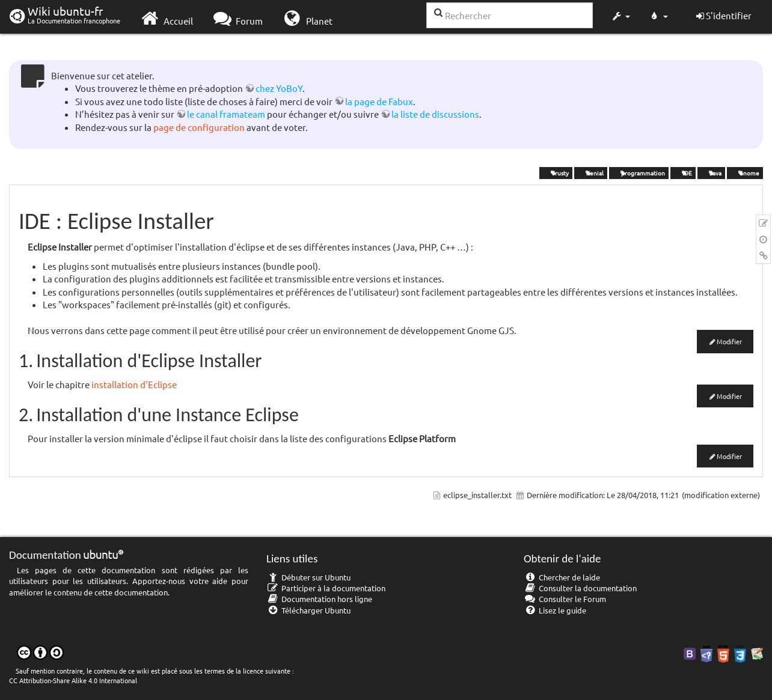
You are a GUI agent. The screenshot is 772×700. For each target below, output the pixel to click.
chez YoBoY (279, 88)
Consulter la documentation (580, 588)
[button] (620, 17)
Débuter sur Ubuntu (308, 577)
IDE (683, 173)
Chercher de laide (562, 577)
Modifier (729, 341)
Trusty (556, 173)
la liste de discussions (435, 114)
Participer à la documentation (326, 588)
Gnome (745, 173)
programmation (639, 173)
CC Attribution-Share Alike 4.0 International (73, 680)
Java (711, 173)
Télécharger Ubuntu (308, 610)
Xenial (591, 173)
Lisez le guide (555, 610)
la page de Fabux (379, 101)
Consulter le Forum (565, 599)
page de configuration (199, 127)
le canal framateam (226, 114)
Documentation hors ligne (319, 599)
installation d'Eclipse (134, 384)
